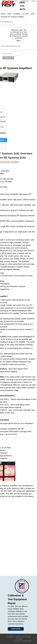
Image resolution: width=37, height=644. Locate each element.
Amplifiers (17, 14)
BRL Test (21, 637)
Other (9, 14)
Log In (16, 1)
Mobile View (17, 641)
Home (3, 14)
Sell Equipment (25, 1)
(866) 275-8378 (22, 6)
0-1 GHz (26, 14)
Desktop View (27, 641)
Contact (34, 1)
